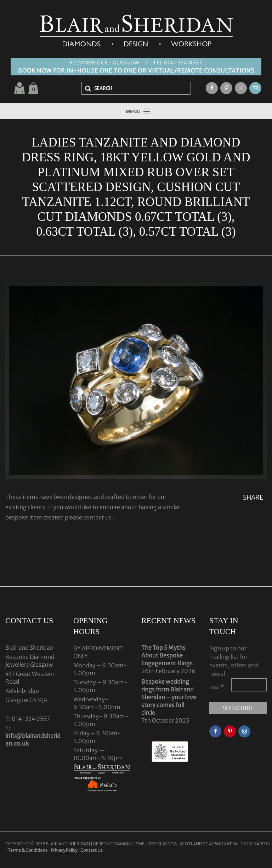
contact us (97, 517)
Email (217, 687)
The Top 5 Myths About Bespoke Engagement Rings (167, 655)
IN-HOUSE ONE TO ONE (101, 70)
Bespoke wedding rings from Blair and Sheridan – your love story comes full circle (169, 697)
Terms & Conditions (28, 850)
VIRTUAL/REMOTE (175, 70)
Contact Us (92, 850)
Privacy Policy (64, 850)
